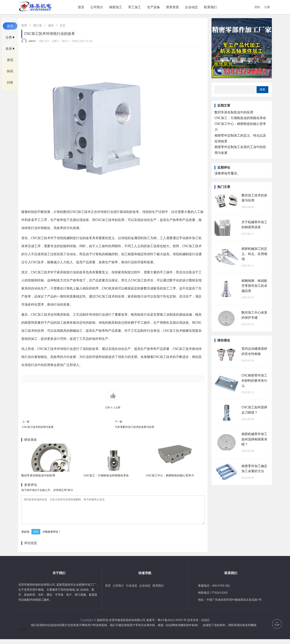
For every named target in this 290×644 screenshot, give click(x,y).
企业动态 (191, 7)
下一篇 (119, 422)
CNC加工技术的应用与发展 (38, 427)
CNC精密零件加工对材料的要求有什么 (254, 380)
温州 (51, 25)
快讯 (10, 71)
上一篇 (26, 422)
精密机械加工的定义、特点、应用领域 (254, 254)
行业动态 (132, 590)
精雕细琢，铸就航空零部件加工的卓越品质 (254, 286)
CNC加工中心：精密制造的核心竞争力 (170, 475)
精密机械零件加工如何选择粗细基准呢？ (254, 439)
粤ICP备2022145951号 (172, 625)
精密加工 (116, 7)
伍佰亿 (205, 625)
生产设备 (154, 7)
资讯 (10, 60)
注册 (267, 7)
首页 (81, 7)
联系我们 (210, 7)
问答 (10, 82)
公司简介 (97, 7)
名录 (9, 49)
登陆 (257, 7)
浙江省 (37, 25)
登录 (36, 537)
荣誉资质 (172, 7)
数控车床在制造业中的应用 (38, 475)
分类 (9, 37)
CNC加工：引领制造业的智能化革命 (106, 475)
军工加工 (135, 7)
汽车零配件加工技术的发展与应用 (135, 427)
